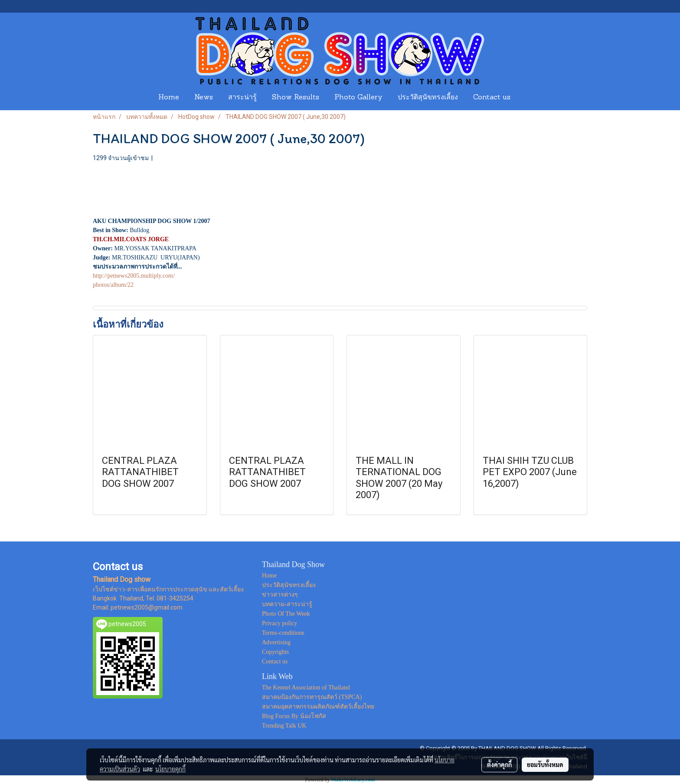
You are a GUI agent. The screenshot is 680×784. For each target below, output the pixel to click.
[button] (526, 98)
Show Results (296, 98)
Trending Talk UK (284, 726)
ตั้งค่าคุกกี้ (499, 764)
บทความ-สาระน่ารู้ (287, 604)
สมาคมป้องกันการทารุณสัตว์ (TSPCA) (312, 697)
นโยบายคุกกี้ (170, 769)
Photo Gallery (358, 98)
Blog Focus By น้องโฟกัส (294, 716)
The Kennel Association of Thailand (306, 687)
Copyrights (275, 652)
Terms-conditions (283, 633)
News (204, 98)
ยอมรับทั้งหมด (545, 764)
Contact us (492, 98)
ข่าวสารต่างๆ (280, 595)
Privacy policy (280, 623)
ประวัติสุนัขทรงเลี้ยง (428, 98)
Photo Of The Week (286, 614)
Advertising (276, 642)
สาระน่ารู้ (242, 98)
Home (169, 98)
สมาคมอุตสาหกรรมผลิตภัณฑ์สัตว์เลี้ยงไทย (318, 707)
